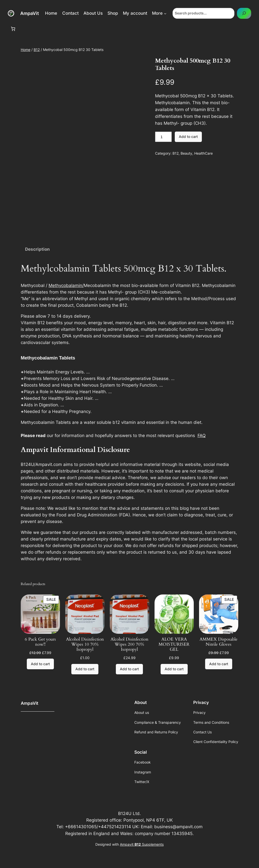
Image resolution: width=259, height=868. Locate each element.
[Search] (244, 13)
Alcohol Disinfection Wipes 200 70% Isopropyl (129, 644)
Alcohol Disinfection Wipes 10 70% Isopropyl (85, 644)
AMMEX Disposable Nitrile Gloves (219, 642)
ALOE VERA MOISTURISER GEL (174, 644)
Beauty (186, 153)
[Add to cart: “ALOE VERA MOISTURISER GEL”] (174, 669)
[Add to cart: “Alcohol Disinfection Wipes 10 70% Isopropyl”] (85, 669)
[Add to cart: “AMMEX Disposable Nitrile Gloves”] (219, 664)
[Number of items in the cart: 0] (13, 29)
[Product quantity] (163, 137)
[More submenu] (165, 13)
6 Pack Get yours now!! (40, 642)
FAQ (202, 436)
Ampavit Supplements (142, 844)
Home (26, 50)
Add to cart (188, 137)
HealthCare (203, 153)
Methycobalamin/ (66, 285)
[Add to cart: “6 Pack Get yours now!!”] (40, 664)
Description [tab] (37, 249)
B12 (37, 50)
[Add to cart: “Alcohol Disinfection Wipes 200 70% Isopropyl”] (129, 669)
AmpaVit (30, 13)
